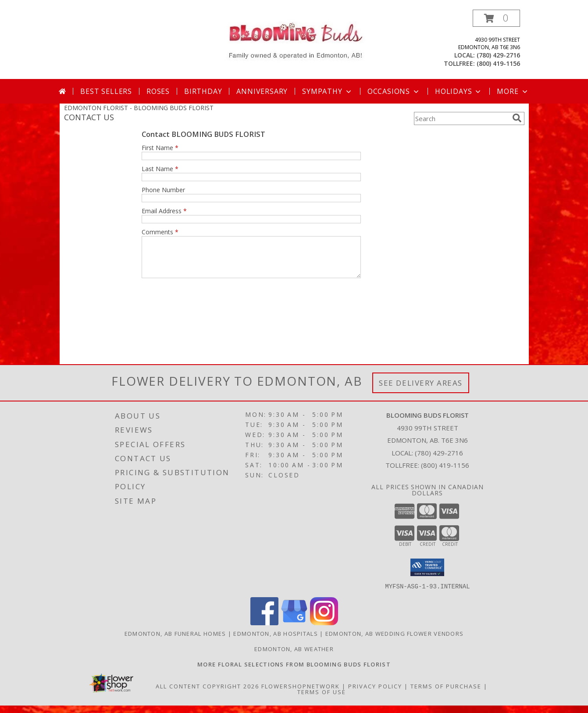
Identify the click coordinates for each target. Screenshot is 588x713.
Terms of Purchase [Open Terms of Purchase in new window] (446, 694)
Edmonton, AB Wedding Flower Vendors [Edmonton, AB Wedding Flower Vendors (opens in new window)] (395, 641)
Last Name (160, 169)
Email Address (164, 211)
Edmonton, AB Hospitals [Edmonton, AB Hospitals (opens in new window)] (276, 641)
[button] (496, 18)
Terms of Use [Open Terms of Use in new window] (322, 699)
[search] (517, 118)
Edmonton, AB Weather (294, 656)
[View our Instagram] (324, 630)
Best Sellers (106, 91)
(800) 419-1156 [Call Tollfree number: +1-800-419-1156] (445, 473)
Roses (158, 91)
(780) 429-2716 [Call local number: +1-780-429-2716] (498, 55)
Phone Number (163, 190)
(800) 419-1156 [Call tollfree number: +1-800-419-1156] (498, 63)
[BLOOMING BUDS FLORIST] (294, 40)
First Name (160, 148)
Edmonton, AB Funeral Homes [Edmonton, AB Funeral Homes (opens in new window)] (175, 641)
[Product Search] (461, 118)
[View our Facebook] (264, 630)
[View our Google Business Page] (294, 630)
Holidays (459, 91)
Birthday (203, 91)
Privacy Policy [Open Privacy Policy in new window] (375, 694)
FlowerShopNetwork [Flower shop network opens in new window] (301, 694)
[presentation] (208, 308)
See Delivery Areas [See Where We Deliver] (421, 391)
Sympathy (327, 91)
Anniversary (262, 91)
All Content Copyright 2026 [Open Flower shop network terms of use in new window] (207, 694)
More (513, 91)
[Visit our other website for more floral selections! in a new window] (294, 672)
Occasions (394, 91)
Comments (160, 232)
